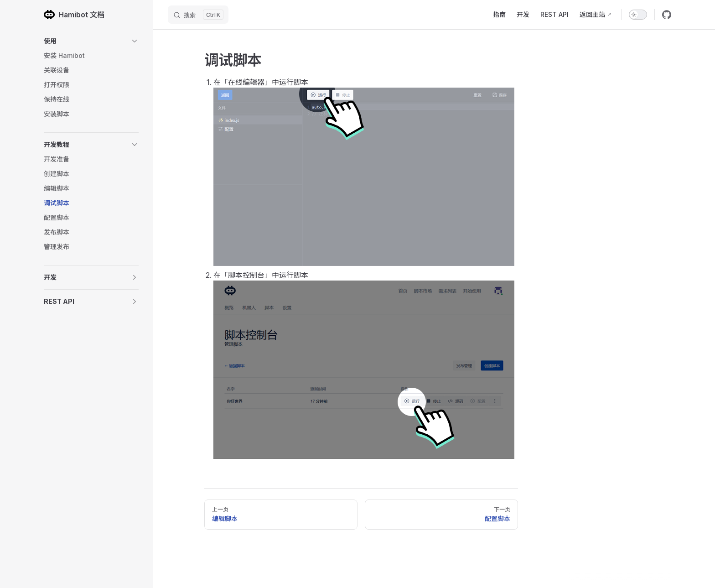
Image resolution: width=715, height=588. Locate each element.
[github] (667, 15)
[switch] (638, 15)
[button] (91, 41)
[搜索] (198, 15)
